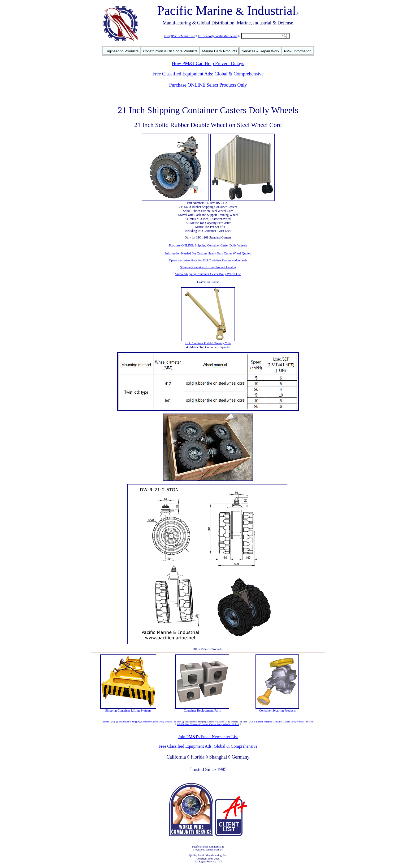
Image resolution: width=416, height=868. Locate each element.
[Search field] (265, 36)
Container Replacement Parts (202, 710)
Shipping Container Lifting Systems (128, 710)
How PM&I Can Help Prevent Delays (208, 63)
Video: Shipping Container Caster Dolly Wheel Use (208, 274)
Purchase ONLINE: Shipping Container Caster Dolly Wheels (208, 245)
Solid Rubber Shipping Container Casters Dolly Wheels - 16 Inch (150, 722)
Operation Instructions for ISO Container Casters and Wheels (208, 260)
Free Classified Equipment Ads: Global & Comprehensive (208, 74)
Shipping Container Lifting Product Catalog (208, 267)
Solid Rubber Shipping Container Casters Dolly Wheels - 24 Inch (282, 722)
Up (114, 722)
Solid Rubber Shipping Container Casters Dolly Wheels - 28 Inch (208, 724)
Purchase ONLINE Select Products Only (208, 85)
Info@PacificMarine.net (179, 36)
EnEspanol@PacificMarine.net (218, 36)
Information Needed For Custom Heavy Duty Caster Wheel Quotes (208, 253)
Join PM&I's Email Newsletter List (208, 737)
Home (106, 722)
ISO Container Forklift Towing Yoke (208, 343)
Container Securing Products (277, 710)
